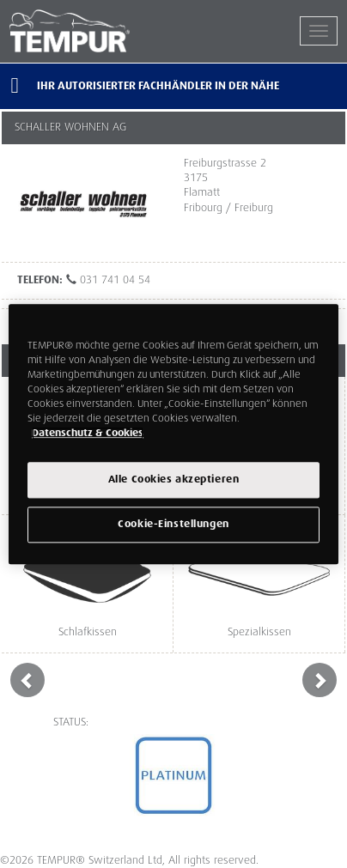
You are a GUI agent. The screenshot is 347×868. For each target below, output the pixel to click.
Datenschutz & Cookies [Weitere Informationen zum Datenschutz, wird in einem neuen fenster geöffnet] (88, 433)
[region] (173, 434)
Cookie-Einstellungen (173, 524)
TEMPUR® (91, 31)
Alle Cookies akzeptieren (174, 480)
